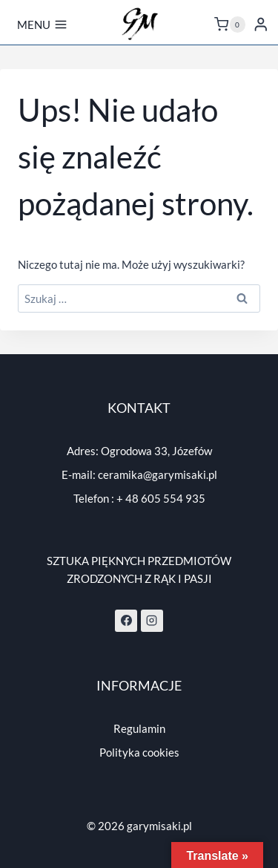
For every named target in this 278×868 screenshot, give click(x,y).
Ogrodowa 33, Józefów (156, 451)
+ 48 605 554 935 (161, 498)
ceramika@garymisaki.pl (158, 474)
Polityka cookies (139, 752)
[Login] (261, 24)
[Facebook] (126, 621)
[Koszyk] (230, 25)
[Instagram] (152, 621)
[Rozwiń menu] (42, 25)
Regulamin (139, 728)
